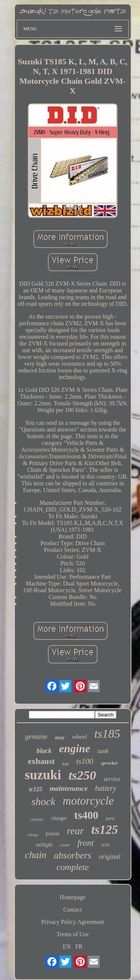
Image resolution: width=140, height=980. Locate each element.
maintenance (69, 788)
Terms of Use (73, 934)
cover (65, 845)
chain (36, 855)
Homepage (73, 897)
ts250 (83, 775)
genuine (36, 736)
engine (74, 748)
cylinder (37, 819)
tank (103, 751)
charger (59, 818)
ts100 (85, 761)
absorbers (72, 855)
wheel (80, 737)
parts (110, 818)
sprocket (109, 763)
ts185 (107, 734)
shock (43, 801)
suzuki (43, 775)
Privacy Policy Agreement (73, 922)
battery (106, 788)
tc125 (36, 789)
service (112, 779)
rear (75, 831)
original (109, 857)
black (44, 751)
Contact (73, 910)
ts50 (105, 845)
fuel (66, 764)
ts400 (86, 815)
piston (52, 833)
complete (73, 867)
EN (67, 947)
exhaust (41, 761)
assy (60, 737)
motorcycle (88, 801)
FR (79, 947)
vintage (33, 835)
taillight (44, 845)
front (85, 843)
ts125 (105, 830)
